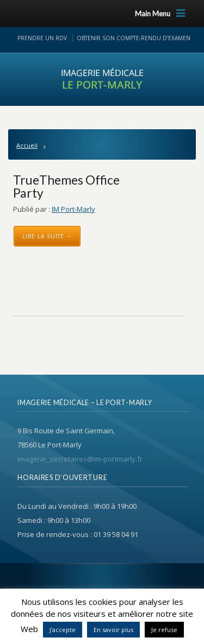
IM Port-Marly (73, 209)
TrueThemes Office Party (66, 186)
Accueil (27, 145)
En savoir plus (113, 630)
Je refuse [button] (164, 630)
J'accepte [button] (63, 630)
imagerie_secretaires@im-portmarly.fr (80, 459)
